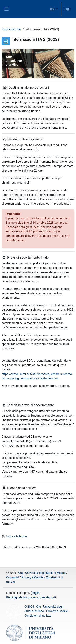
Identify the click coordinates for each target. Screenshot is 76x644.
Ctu (20, 573)
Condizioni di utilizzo (38, 616)
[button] (54, 9)
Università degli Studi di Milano (45, 573)
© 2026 (29, 607)
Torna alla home (16, 536)
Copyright (13, 577)
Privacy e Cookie (33, 577)
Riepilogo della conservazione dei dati (31, 597)
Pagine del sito (11, 29)
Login (67, 9)
